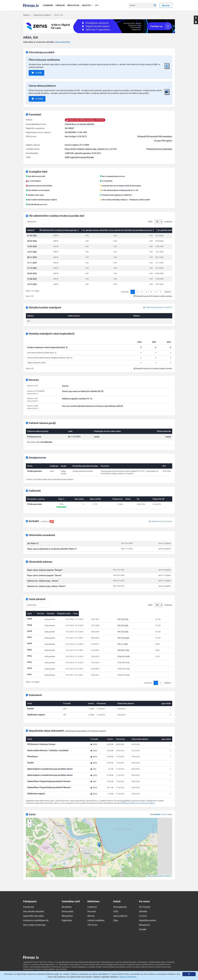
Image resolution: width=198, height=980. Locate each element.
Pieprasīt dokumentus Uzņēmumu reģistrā (138, 811)
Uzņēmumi (48, 5)
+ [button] (29, 830)
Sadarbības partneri (148, 920)
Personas (92, 911)
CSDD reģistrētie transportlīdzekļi (79, 157)
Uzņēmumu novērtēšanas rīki (36, 920)
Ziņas (116, 920)
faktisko (165, 823)
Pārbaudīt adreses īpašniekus (159, 149)
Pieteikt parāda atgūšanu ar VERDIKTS (117, 195)
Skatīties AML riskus (36, 195)
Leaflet (148, 884)
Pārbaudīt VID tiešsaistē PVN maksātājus (155, 136)
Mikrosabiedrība (63, 42)
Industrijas (73, 5)
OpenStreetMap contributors (162, 884)
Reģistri (87, 5)
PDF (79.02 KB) (140, 640)
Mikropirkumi (68, 916)
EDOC (95, 753)
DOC (95, 777)
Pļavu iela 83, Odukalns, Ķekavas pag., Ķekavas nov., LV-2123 (91, 149)
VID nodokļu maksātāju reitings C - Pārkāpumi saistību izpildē (126, 200)
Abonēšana (67, 907)
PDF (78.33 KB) (140, 634)
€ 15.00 (37, 99)
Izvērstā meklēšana (96, 920)
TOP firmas (93, 925)
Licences (143, 916)
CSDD (116, 911)
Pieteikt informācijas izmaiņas (161, 530)
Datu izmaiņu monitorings (35, 925)
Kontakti (143, 929)
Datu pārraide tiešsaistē (34, 911)
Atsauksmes (145, 925)
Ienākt (166, 6)
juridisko (157, 823)
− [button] (29, 834)
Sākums (27, 15)
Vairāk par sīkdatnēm (128, 977)
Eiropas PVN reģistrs (163, 141)
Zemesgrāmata (120, 907)
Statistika (143, 911)
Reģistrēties (67, 920)
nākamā (168, 300)
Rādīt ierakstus (160, 222)
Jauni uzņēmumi (121, 916)
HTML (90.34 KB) (141, 665)
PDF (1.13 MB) (140, 652)
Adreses (91, 916)
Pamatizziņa (29, 907)
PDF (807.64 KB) (141, 659)
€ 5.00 (36, 73)
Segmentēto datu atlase (34, 916)
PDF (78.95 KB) (140, 628)
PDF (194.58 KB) (141, 646)
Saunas (65, 394)
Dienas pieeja (68, 911)
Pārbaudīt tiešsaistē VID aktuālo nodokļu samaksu (153, 305)
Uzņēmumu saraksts (42, 15)
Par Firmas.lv (145, 907)
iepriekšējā (125, 300)
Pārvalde (60, 5)
